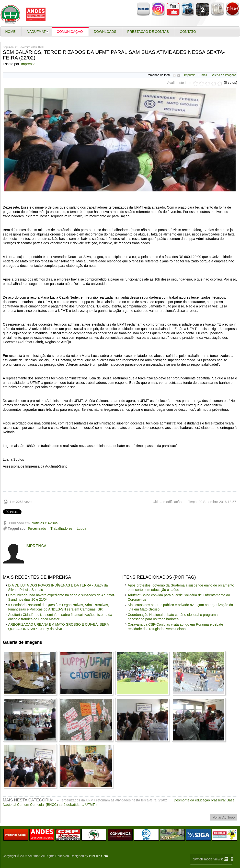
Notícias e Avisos (45, 523)
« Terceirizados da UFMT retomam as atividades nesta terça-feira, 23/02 (113, 800)
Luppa (82, 528)
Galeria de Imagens (223, 75)
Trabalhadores (61, 528)
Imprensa (28, 64)
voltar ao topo (224, 817)
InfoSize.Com (98, 856)
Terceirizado (37, 528)
